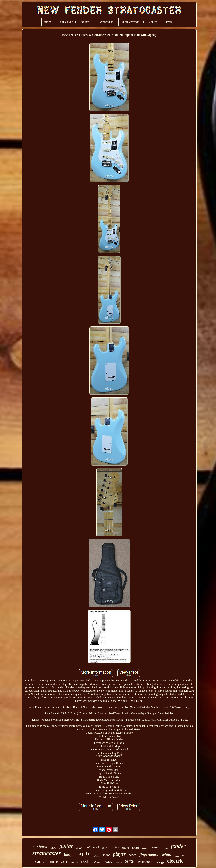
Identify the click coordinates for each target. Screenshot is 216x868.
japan (166, 848)
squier (41, 861)
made (177, 856)
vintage (160, 862)
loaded (125, 848)
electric (175, 861)
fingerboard (149, 855)
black (108, 862)
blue (79, 848)
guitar (66, 846)
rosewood (145, 862)
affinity (97, 856)
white (166, 855)
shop (104, 848)
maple (83, 854)
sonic (106, 855)
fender (178, 846)
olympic (74, 863)
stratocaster (46, 853)
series (132, 855)
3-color (114, 847)
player (119, 854)
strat (130, 861)
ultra (53, 848)
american (58, 861)
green (145, 848)
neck (85, 861)
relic (184, 855)
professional (92, 847)
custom (155, 847)
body (68, 854)
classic (119, 863)
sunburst (40, 847)
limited (136, 848)
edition (97, 862)
